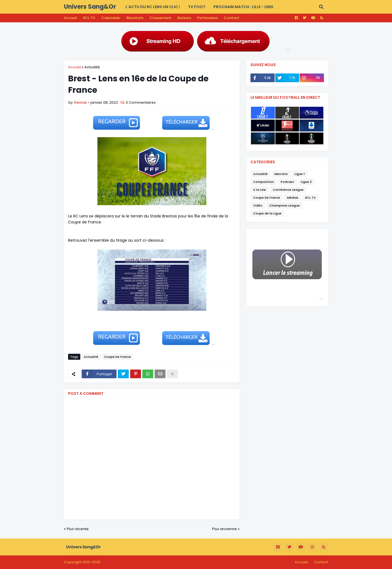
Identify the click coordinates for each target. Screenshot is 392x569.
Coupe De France (117, 357)
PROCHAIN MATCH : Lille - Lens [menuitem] (243, 7)
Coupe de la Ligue (267, 213)
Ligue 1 (300, 174)
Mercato (281, 174)
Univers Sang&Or (90, 7)
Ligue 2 (306, 182)
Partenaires (207, 18)
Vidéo (258, 205)
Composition (264, 182)
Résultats (135, 18)
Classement (160, 18)
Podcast (287, 182)
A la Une (260, 190)
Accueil (71, 18)
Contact (232, 18)
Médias (293, 198)
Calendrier (111, 18)
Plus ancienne (224, 529)
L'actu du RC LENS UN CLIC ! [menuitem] (153, 7)
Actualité (92, 67)
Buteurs (184, 18)
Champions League (284, 205)
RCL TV (89, 18)
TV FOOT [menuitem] (197, 7)
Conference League (288, 190)
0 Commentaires (141, 102)
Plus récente (78, 529)
